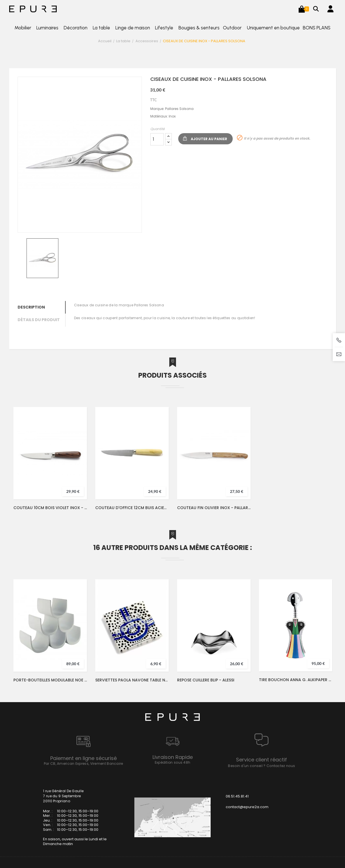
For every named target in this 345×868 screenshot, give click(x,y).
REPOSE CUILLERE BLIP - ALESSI (206, 680)
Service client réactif (261, 760)
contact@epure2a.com (247, 807)
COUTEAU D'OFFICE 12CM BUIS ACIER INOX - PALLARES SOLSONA (132, 508)
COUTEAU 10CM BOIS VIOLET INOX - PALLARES (50, 508)
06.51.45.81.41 (237, 796)
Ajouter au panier (209, 139)
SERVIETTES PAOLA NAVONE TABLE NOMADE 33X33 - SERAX (132, 680)
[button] (302, 9)
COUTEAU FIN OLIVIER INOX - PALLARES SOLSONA (214, 508)
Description (31, 307)
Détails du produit (39, 320)
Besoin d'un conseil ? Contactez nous (261, 766)
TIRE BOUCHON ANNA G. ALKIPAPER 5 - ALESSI (296, 680)
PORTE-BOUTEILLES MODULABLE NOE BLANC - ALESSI (50, 680)
